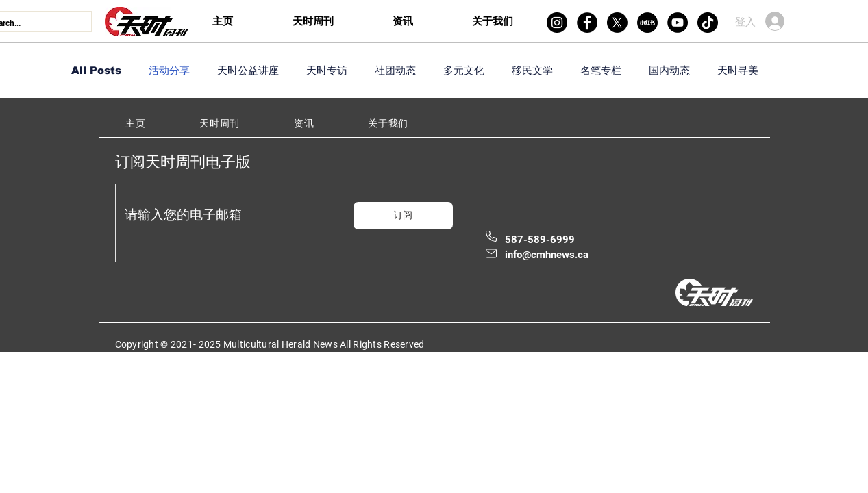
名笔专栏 (601, 70)
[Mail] (491, 253)
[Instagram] (557, 23)
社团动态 (395, 70)
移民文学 (532, 70)
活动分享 (169, 70)
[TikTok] (708, 23)
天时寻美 (738, 70)
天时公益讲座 (248, 70)
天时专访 (327, 70)
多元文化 (464, 70)
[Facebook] (587, 23)
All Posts (96, 70)
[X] (617, 23)
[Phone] (491, 236)
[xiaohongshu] (647, 23)
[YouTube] (678, 23)
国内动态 (669, 70)
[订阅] (403, 216)
